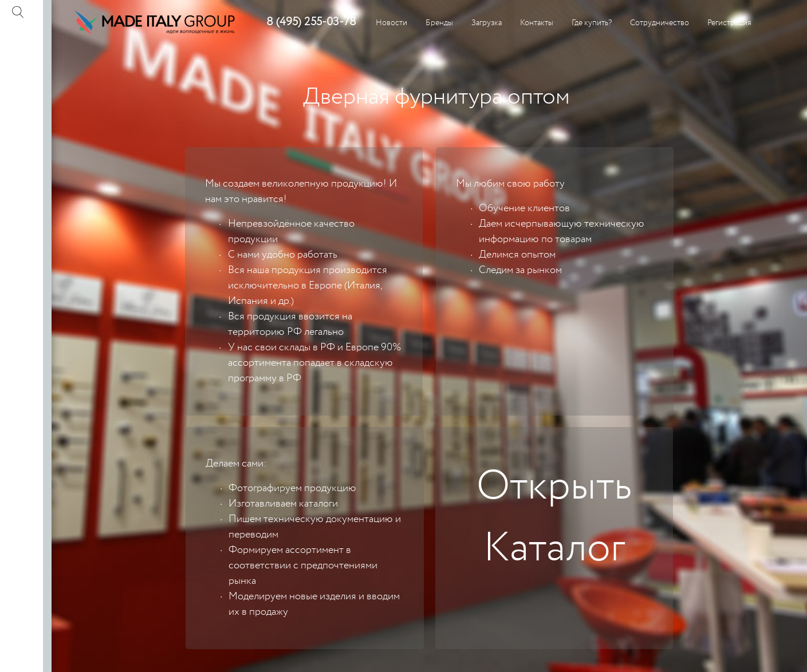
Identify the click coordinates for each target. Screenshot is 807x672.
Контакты (537, 23)
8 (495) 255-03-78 (311, 22)
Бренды (439, 23)
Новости (391, 23)
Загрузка (487, 23)
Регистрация (729, 23)
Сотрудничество (660, 23)
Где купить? (592, 23)
